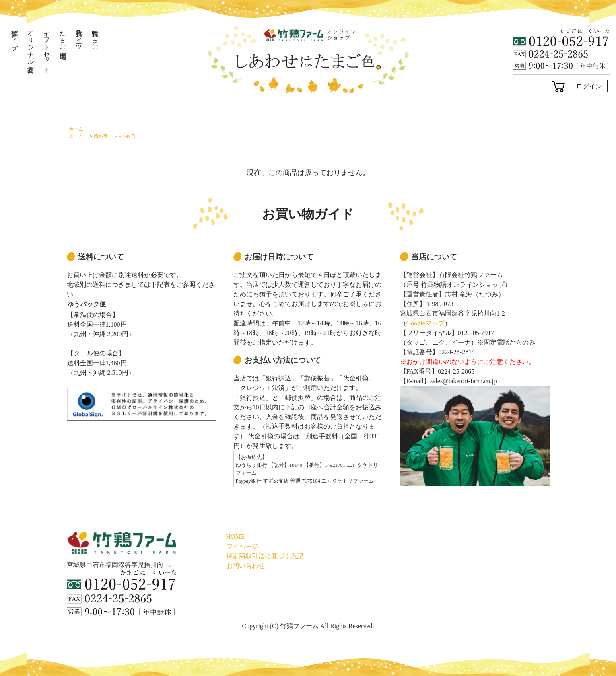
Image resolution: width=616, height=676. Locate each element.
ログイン (589, 86)
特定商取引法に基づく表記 (265, 556)
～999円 (127, 136)
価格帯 (101, 136)
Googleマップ (425, 323)
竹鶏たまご (95, 37)
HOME (236, 537)
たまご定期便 (63, 37)
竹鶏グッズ (15, 37)
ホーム (76, 129)
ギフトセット (47, 48)
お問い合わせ (245, 566)
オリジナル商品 (31, 44)
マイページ (242, 546)
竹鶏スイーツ (79, 37)
